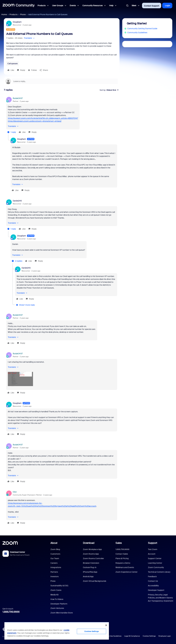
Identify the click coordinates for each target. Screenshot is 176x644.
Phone (23, 14)
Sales (119, 543)
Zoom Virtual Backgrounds (95, 581)
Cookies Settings (149, 636)
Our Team (55, 558)
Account (152, 554)
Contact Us (153, 581)
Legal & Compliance (132, 636)
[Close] (106, 625)
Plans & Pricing (122, 558)
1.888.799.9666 (11, 612)
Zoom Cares (56, 590)
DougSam (17, 22)
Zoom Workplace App (92, 549)
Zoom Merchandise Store (62, 613)
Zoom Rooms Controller (93, 558)
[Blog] (4, 629)
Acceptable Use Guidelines (111, 636)
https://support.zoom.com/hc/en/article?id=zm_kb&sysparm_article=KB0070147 (43, 118)
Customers (55, 554)
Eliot (15, 492)
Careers (54, 563)
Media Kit (55, 595)
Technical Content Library (159, 572)
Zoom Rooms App (91, 554)
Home (4, 14)
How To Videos (57, 599)
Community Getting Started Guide (142, 29)
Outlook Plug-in (90, 567)
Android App (88, 576)
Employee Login (165, 636)
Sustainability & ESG (59, 586)
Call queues (13, 64)
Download (89, 543)
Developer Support (156, 590)
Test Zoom (153, 549)
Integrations (56, 567)
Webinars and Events (125, 567)
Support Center (155, 558)
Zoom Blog (55, 549)
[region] (57, 631)
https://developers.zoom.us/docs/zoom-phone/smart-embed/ (35, 121)
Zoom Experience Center (127, 572)
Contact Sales (122, 554)
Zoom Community (156, 567)
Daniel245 (17, 201)
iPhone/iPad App (90, 572)
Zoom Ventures (57, 608)
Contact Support (152, 6)
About (54, 543)
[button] (29, 38)
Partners (54, 572)
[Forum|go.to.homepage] (19, 6)
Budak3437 (18, 98)
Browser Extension (91, 563)
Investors (55, 576)
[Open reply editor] (62, 81)
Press (53, 581)
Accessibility (153, 586)
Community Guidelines (137, 33)
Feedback (152, 576)
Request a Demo (123, 563)
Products (13, 14)
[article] (62, 116)
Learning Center (155, 563)
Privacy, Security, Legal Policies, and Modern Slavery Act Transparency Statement (161, 598)
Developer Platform (59, 604)
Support (153, 543)
